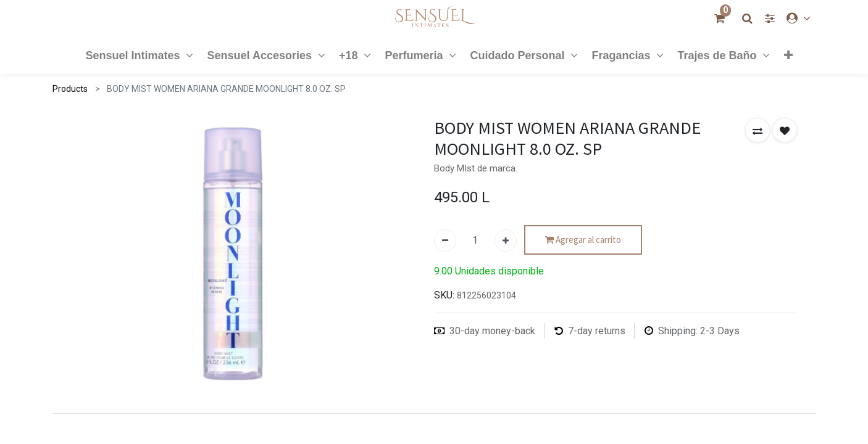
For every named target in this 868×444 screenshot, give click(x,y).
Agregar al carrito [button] (583, 240)
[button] (788, 55)
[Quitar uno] (445, 240)
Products (70, 89)
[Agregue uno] (506, 240)
